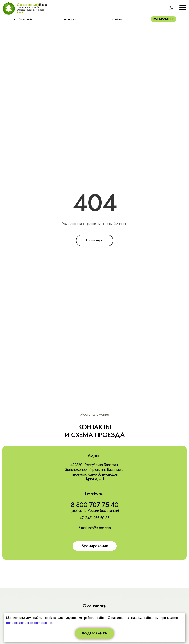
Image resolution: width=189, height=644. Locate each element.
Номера (117, 20)
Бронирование (164, 19)
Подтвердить (94, 633)
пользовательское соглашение (29, 623)
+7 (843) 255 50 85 (94, 518)
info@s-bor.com (100, 528)
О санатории (23, 20)
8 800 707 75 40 (95, 505)
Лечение (70, 20)
